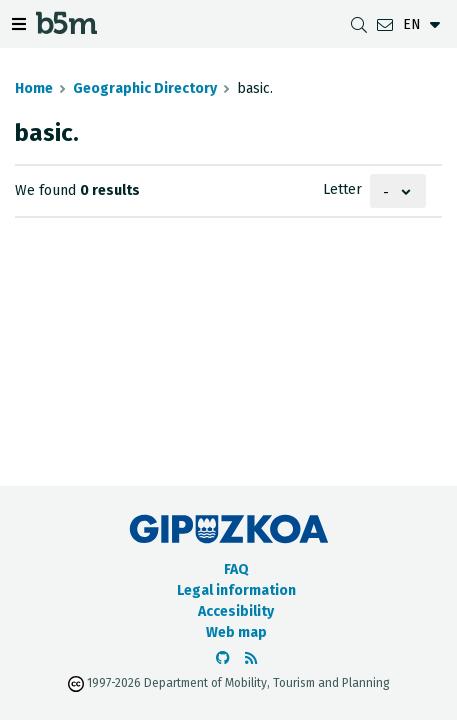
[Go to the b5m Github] (223, 658)
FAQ (236, 569)
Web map (236, 632)
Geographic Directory (145, 88)
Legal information (236, 590)
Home (34, 88)
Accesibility (236, 611)
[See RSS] (251, 658)
